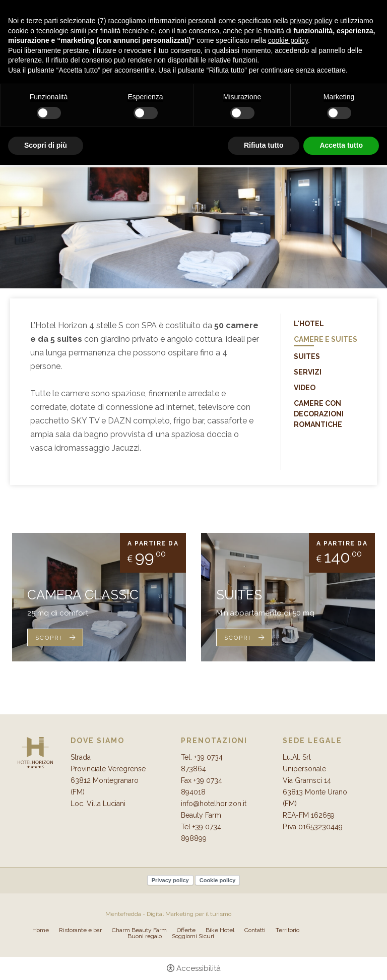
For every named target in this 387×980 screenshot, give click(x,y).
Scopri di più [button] (46, 145)
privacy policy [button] (311, 21)
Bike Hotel (220, 930)
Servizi (308, 372)
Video (305, 388)
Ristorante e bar (80, 930)
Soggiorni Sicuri (193, 936)
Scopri (49, 638)
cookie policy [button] (288, 40)
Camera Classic (83, 595)
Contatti (255, 930)
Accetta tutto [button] (341, 145)
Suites (307, 356)
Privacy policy (170, 880)
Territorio (287, 930)
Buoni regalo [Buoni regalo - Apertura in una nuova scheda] (145, 936)
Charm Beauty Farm (139, 930)
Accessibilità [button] (199, 968)
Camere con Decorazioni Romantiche (319, 414)
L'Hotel (309, 324)
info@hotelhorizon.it (214, 804)
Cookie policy (218, 880)
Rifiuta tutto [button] (264, 145)
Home (41, 930)
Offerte (186, 930)
